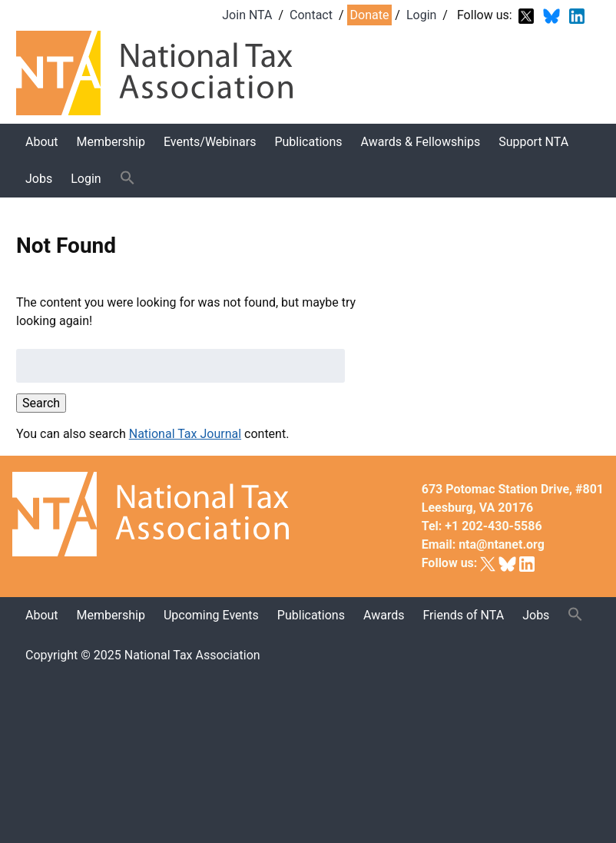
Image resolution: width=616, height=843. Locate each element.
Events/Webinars (210, 142)
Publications (308, 142)
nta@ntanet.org (502, 544)
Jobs (39, 179)
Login (421, 15)
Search (41, 403)
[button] (128, 179)
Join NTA (247, 15)
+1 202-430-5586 (493, 526)
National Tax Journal (185, 434)
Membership (111, 142)
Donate (370, 15)
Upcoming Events (211, 615)
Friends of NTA (463, 615)
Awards (384, 615)
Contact (311, 15)
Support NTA (533, 142)
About (42, 142)
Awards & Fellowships (421, 142)
